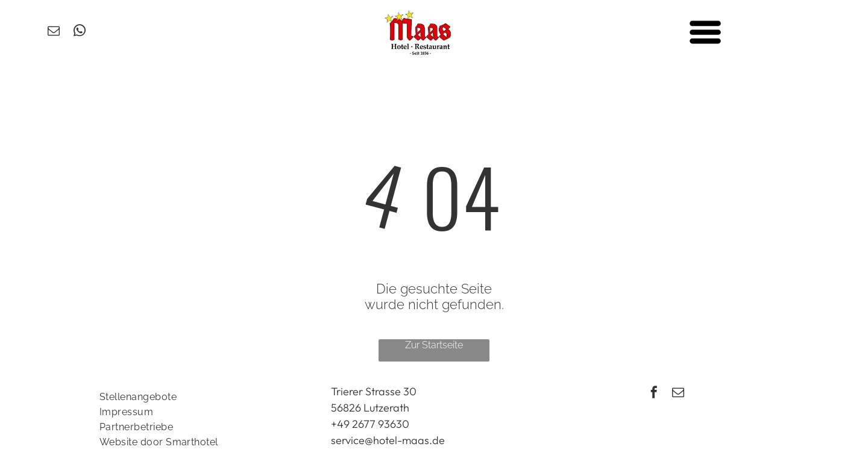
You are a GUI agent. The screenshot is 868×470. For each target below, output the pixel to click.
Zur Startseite (434, 345)
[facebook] (654, 394)
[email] (54, 32)
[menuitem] (202, 397)
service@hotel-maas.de (388, 440)
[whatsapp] (80, 32)
